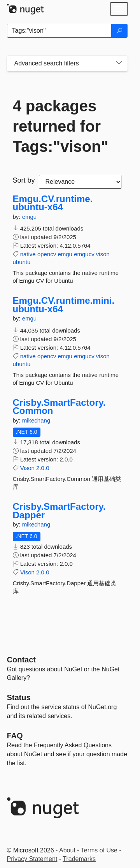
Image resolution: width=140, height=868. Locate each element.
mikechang (36, 420)
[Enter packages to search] (59, 31)
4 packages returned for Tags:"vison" (61, 126)
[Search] (119, 31)
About (67, 850)
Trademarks (79, 859)
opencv (47, 254)
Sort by (24, 180)
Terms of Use (99, 850)
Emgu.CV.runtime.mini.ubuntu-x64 (64, 305)
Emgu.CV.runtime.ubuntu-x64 (53, 203)
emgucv (84, 254)
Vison (27, 468)
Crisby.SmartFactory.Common (59, 407)
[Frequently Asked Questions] (15, 736)
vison (103, 254)
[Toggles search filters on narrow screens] (119, 63)
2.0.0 (43, 468)
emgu (30, 217)
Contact (21, 660)
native (28, 254)
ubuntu (22, 262)
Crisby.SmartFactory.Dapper (59, 511)
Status (19, 697)
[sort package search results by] (80, 182)
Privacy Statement (32, 859)
